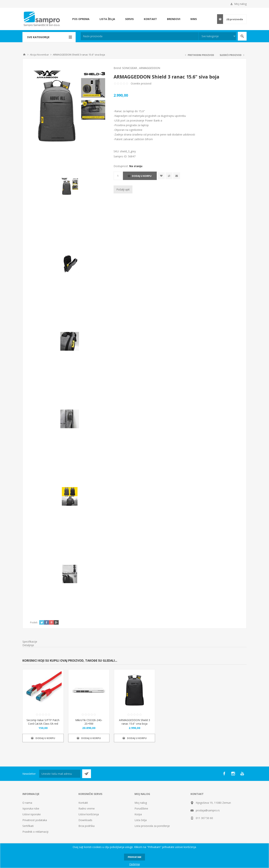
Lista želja (141, 820)
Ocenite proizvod (141, 83)
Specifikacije (30, 642)
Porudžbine (141, 808)
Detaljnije (28, 645)
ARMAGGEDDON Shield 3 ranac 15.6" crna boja (134, 722)
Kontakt (83, 803)
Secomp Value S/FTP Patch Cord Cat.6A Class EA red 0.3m (43, 724)
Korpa (138, 814)
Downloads (85, 820)
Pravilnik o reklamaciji (35, 832)
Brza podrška (86, 826)
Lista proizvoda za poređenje (152, 826)
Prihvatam (134, 857)
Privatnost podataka (35, 820)
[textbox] (140, 36)
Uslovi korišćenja (89, 814)
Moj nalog (240, 4)
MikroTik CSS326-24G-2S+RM (89, 722)
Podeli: (34, 622)
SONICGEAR (130, 68)
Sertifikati (28, 826)
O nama (27, 803)
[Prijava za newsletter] (60, 774)
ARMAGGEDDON (150, 68)
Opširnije (135, 864)
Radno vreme (87, 808)
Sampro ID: (121, 156)
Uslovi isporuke (32, 814)
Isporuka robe (31, 808)
